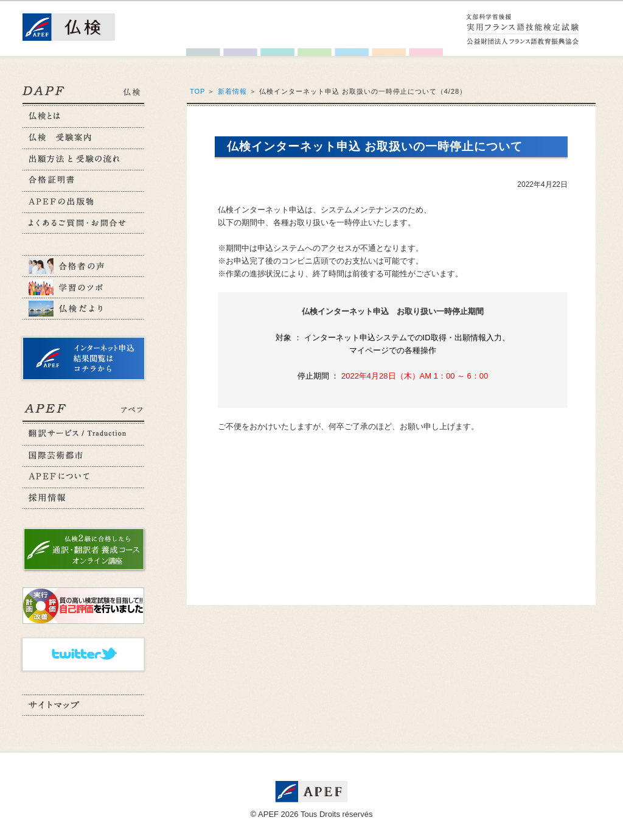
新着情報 (232, 91)
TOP (197, 91)
